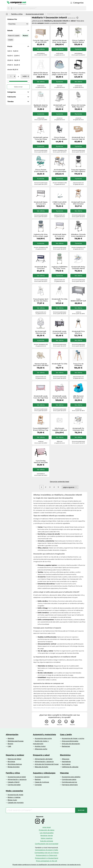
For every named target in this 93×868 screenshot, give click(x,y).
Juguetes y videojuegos (44, 773)
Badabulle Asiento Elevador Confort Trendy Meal (41, 106)
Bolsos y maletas (14, 797)
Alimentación (12, 735)
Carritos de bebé (14, 785)
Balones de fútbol (14, 759)
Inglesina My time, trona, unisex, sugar (41, 235)
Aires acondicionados (70, 741)
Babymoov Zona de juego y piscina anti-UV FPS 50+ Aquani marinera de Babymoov (60, 74)
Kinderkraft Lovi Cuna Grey (60, 106)
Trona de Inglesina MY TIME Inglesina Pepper (78, 171)
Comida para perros (69, 782)
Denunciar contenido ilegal (59, 482)
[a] (25, 76)
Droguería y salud (41, 755)
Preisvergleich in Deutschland (47, 858)
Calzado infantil (14, 782)
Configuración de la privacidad (47, 844)
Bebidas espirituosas (16, 741)
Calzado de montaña (16, 803)
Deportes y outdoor (15, 755)
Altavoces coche (41, 749)
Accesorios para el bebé (35, 14)
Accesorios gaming (42, 777)
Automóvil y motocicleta (44, 735)
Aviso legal (47, 827)
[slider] (8, 81)
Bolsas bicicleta (14, 767)
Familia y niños (17, 14)
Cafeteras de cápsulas (70, 767)
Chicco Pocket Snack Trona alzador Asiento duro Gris (60, 138)
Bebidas (11, 738)
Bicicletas (11, 762)
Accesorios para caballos (71, 777)
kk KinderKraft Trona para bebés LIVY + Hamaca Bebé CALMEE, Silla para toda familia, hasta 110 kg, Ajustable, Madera (59, 171)
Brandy (10, 744)
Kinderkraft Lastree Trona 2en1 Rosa (41, 138)
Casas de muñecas (42, 782)
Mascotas (64, 773)
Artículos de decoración (71, 744)
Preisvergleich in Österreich (47, 855)
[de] (11, 76)
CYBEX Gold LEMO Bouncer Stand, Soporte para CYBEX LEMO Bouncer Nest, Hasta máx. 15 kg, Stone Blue (59, 203)
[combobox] (48, 8)
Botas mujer (12, 800)
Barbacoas (66, 746)
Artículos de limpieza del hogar (47, 764)
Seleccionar (18, 87)
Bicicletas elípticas (15, 764)
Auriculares (66, 764)
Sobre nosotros (47, 838)
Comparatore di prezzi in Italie (47, 850)
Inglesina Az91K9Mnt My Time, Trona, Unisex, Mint (60, 268)
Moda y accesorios (14, 791)
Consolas (38, 785)
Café (9, 746)
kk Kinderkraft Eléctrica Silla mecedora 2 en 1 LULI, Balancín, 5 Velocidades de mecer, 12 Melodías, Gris (41, 332)
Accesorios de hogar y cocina (73, 738)
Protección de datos (47, 830)
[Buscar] (9, 8)
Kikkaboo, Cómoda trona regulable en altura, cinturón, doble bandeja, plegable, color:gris (78, 235)
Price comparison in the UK (47, 861)
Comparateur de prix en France (47, 853)
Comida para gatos (69, 779)
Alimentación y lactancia (44, 762)
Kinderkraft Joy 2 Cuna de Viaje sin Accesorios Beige (78, 138)
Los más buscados (47, 833)
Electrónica (65, 755)
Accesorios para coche (43, 738)
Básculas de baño (42, 767)
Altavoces (66, 759)
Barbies (38, 779)
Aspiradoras (66, 762)
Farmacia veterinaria (70, 785)
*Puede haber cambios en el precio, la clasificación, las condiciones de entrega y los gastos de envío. (47, 865)
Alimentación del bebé (44, 759)
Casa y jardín (66, 735)
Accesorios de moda (15, 795)
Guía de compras (47, 841)
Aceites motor (40, 746)
